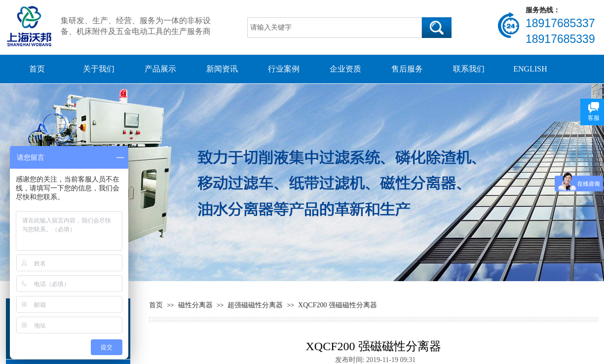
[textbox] (335, 28)
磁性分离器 (195, 305)
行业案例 (284, 69)
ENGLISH (530, 69)
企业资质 (345, 69)
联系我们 (469, 69)
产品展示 (160, 69)
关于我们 (99, 69)
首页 (37, 69)
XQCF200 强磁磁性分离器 (338, 305)
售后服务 (407, 69)
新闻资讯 (222, 69)
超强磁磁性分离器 (255, 305)
